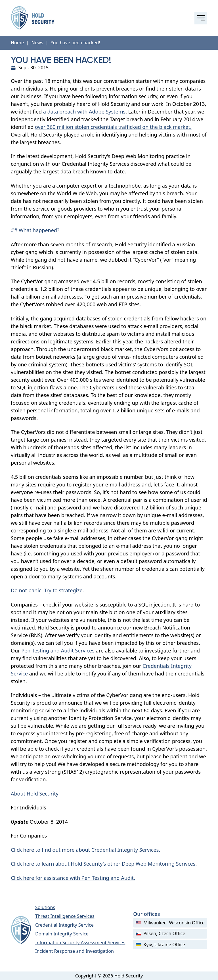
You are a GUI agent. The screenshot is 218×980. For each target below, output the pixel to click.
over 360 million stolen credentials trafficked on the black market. (113, 127)
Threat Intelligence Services (65, 916)
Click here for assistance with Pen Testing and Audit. (73, 878)
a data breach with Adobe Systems (84, 112)
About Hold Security (35, 794)
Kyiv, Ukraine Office (160, 945)
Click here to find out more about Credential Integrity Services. (85, 850)
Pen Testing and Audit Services (58, 650)
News (37, 43)
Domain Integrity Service (62, 934)
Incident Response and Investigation (75, 951)
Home (17, 43)
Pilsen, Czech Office (160, 933)
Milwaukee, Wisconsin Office (170, 923)
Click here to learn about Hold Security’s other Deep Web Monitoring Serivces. (104, 864)
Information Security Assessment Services (80, 943)
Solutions (45, 907)
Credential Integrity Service (64, 925)
